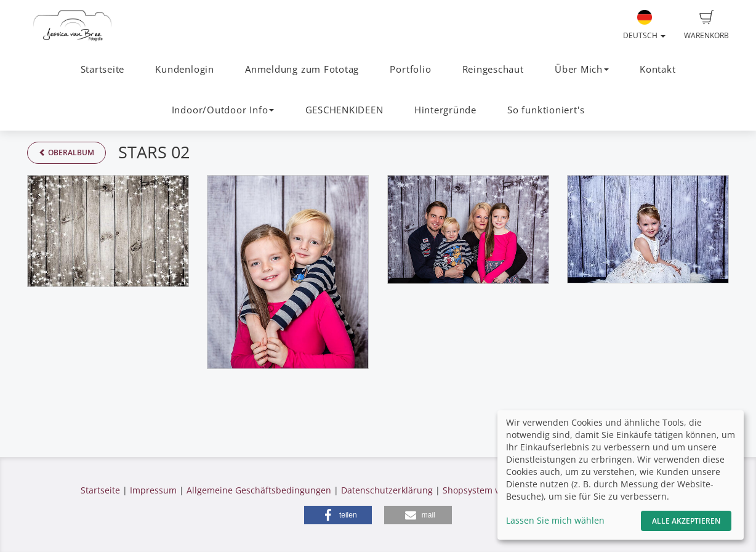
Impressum (153, 490)
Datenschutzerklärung (387, 490)
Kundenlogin (184, 69)
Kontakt (657, 69)
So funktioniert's (546, 110)
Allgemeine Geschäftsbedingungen (259, 490)
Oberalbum (66, 152)
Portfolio (410, 69)
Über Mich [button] (582, 69)
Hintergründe (445, 110)
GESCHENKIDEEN (344, 110)
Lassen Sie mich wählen (555, 520)
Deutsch (644, 25)
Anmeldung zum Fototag (302, 69)
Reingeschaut (493, 69)
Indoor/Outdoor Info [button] (223, 110)
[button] (338, 515)
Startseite (103, 69)
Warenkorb (706, 25)
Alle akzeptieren (686, 521)
